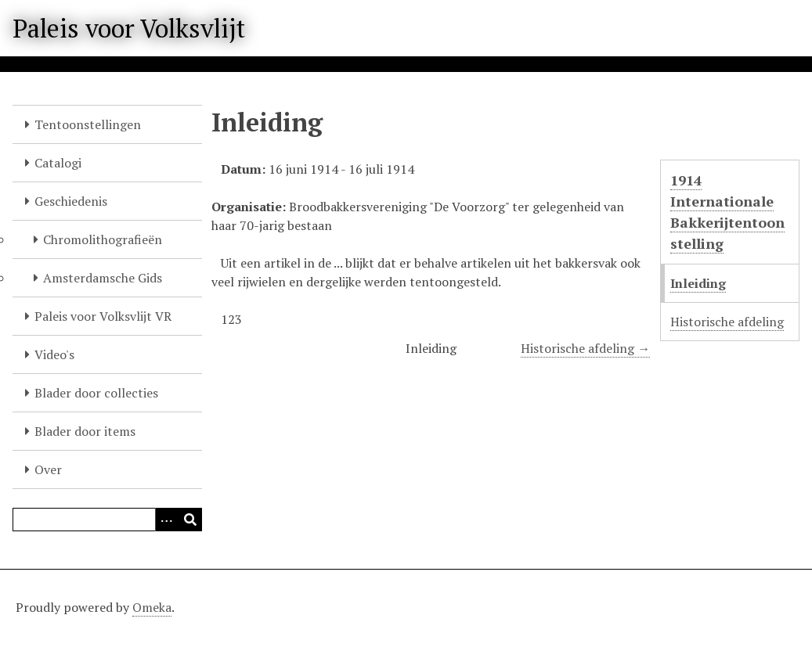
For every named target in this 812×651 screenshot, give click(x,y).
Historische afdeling (727, 322)
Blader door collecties (96, 393)
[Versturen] (190, 520)
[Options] (167, 520)
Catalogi (58, 163)
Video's (54, 354)
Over (48, 469)
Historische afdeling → (585, 348)
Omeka (152, 607)
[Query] (107, 520)
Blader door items (85, 431)
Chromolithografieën (103, 239)
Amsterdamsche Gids (103, 278)
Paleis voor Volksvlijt (129, 28)
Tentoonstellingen (88, 124)
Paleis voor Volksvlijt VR (103, 316)
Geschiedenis (71, 201)
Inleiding (698, 283)
